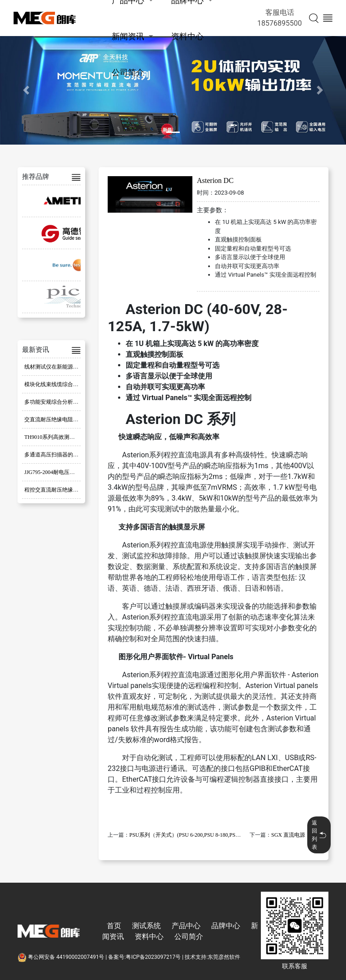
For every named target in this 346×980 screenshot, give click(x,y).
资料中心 (187, 36)
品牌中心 (226, 926)
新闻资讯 (128, 36)
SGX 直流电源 (288, 835)
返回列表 (319, 835)
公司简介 (128, 72)
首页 (114, 926)
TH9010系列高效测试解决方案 (60, 437)
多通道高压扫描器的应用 (54, 455)
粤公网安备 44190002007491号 (61, 957)
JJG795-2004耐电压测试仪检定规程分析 (71, 472)
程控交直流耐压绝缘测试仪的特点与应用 (73, 490)
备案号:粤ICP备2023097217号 (144, 957)
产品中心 (186, 926)
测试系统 (146, 926)
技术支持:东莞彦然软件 (212, 957)
